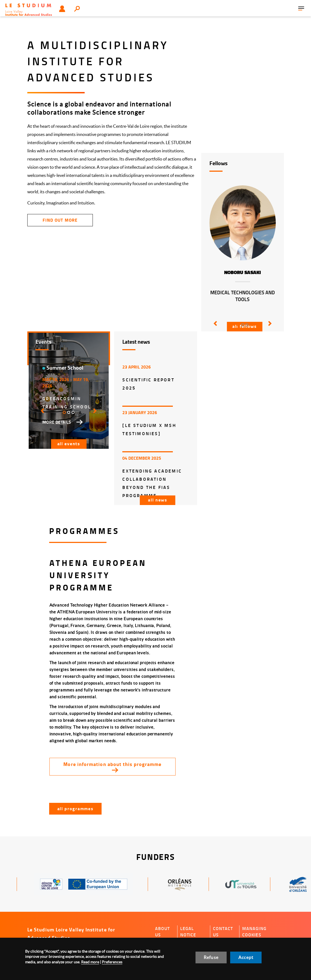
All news (158, 500)
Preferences (112, 962)
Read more (90, 962)
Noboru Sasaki (242, 272)
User (62, 9)
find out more (60, 220)
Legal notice (188, 932)
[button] (214, 327)
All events (69, 443)
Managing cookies (254, 932)
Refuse (211, 957)
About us (163, 932)
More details (57, 422)
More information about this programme (112, 764)
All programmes (75, 808)
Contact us (223, 932)
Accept (246, 957)
